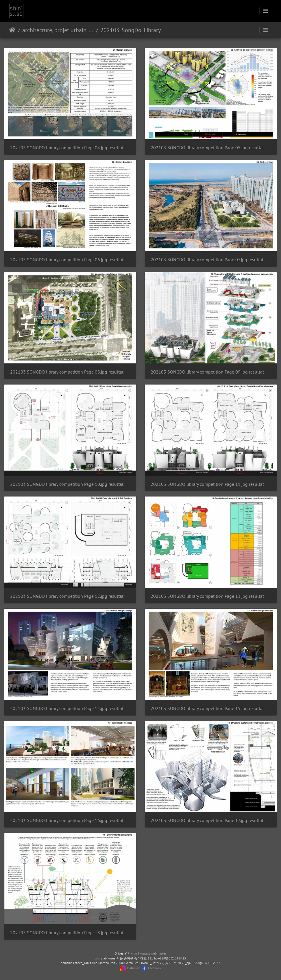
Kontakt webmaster (153, 953)
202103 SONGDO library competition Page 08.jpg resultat (67, 372)
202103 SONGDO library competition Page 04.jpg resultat (67, 148)
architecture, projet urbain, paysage (58, 30)
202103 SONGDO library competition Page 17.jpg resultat (207, 820)
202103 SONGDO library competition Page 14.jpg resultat (67, 708)
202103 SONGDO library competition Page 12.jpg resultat (67, 596)
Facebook (155, 968)
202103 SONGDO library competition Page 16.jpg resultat (67, 820)
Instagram (134, 968)
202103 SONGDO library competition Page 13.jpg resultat (207, 596)
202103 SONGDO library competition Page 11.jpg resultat (207, 484)
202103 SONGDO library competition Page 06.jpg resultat (67, 260)
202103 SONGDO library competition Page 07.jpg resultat (207, 260)
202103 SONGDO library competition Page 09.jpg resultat (207, 372)
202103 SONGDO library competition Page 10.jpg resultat (67, 484)
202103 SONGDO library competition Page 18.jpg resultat (67, 933)
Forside (12, 30)
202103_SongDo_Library (131, 30)
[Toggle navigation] (266, 11)
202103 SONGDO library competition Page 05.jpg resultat (207, 148)
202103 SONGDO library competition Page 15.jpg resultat (207, 708)
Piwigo (132, 953)
